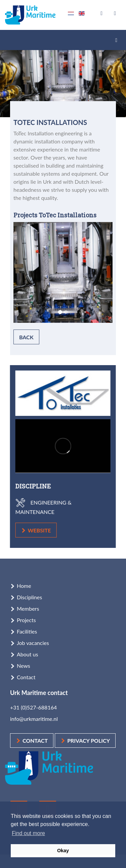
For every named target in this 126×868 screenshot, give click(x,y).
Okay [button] (63, 851)
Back (26, 337)
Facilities (27, 631)
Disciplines (29, 597)
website (36, 530)
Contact (26, 677)
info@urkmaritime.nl (34, 719)
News (24, 666)
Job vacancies (33, 643)
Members (28, 609)
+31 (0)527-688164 (33, 707)
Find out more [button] (28, 833)
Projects (26, 620)
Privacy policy (89, 741)
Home (24, 586)
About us (27, 654)
